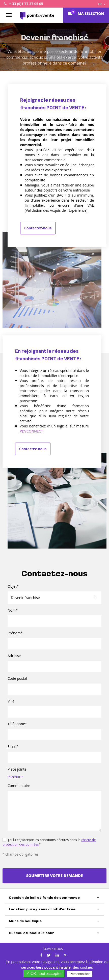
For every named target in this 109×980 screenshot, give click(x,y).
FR (102, 4)
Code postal (17, 678)
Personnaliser (80, 974)
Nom (13, 610)
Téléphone (17, 724)
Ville (11, 701)
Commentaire (19, 786)
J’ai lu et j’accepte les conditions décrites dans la (49, 842)
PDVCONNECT (31, 431)
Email (13, 746)
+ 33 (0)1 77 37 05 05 (26, 4)
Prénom (15, 633)
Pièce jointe (17, 769)
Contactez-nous (38, 228)
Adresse (14, 656)
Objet (13, 586)
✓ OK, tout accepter (44, 974)
